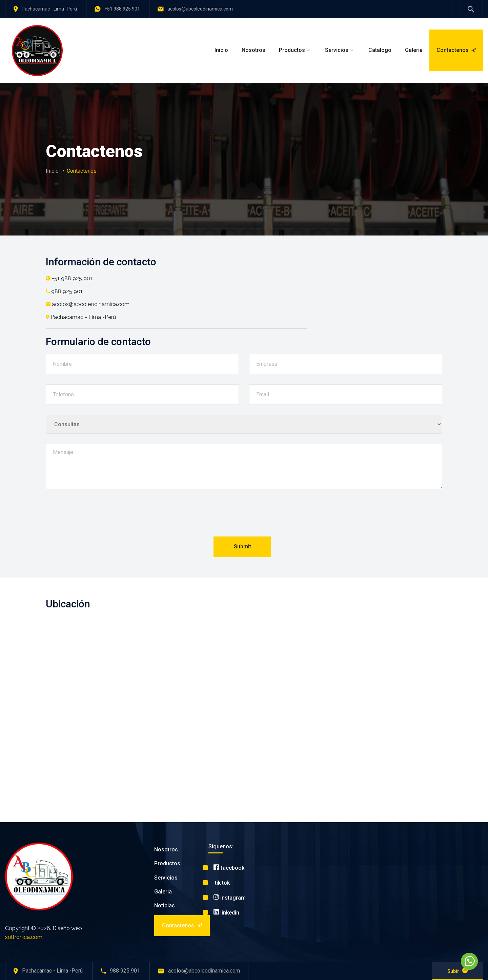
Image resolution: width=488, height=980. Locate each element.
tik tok (222, 883)
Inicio (221, 50)
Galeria (414, 50)
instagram (230, 898)
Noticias (165, 906)
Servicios (337, 50)
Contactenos (456, 50)
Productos (292, 50)
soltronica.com (24, 937)
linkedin (226, 913)
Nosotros (253, 50)
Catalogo (380, 50)
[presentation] (244, 515)
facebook (229, 868)
